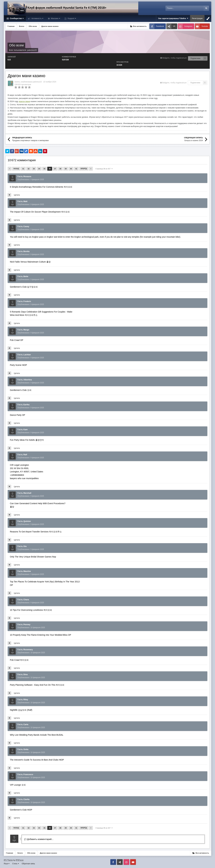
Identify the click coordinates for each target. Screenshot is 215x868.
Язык (7, 864)
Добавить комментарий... (39, 839)
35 (44, 169)
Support (71, 18)
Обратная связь (28, 864)
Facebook (160, 26)
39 (66, 169)
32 (29, 169)
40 (71, 169)
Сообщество (16, 18)
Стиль (16, 864)
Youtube (205, 26)
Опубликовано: (31, 180)
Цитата (17, 195)
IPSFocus (20, 860)
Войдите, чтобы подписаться (175, 58)
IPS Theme (8, 860)
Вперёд (84, 169)
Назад (16, 169)
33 (34, 169)
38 (60, 169)
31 (23, 169)
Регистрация (197, 18)
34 (39, 169)
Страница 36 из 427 (104, 169)
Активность (37, 18)
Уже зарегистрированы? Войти (173, 18)
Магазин (55, 18)
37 (55, 169)
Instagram (188, 26)
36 (50, 169)
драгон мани (24, 101)
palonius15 (32, 50)
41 (76, 169)
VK (174, 26)
